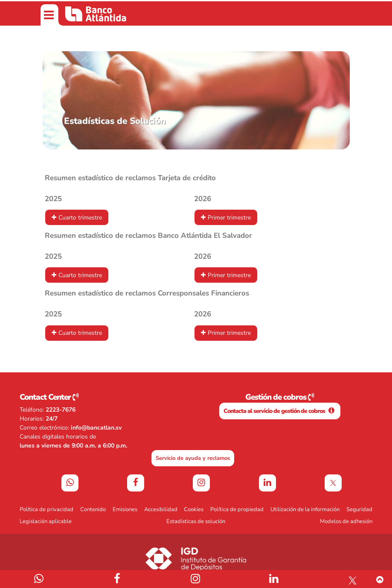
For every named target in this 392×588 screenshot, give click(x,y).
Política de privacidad (46, 509)
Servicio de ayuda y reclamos (193, 458)
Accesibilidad (161, 509)
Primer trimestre (229, 218)
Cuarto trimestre (80, 218)
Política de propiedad (237, 509)
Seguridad (359, 509)
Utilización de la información (305, 509)
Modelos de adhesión (346, 521)
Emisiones (125, 509)
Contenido (93, 509)
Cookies (194, 509)
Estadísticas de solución (196, 521)
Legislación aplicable (46, 521)
